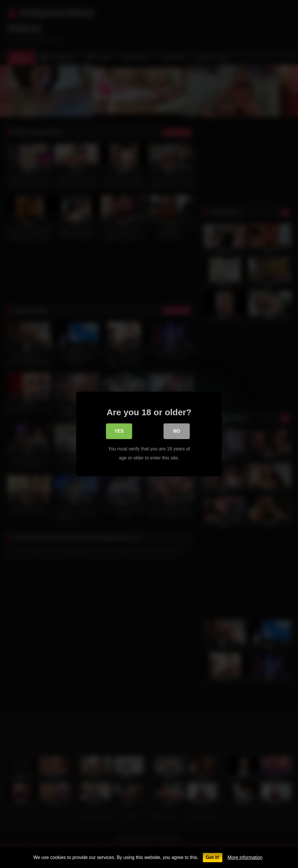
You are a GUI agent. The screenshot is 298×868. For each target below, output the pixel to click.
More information (245, 857)
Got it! (213, 857)
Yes (119, 433)
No (177, 433)
